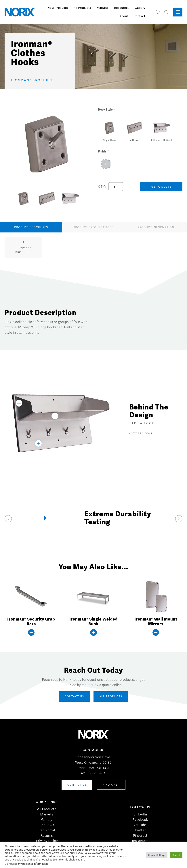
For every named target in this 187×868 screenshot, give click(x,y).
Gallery (140, 8)
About (124, 16)
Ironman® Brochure (32, 81)
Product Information (156, 227)
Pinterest (140, 836)
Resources (122, 8)
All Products (82, 8)
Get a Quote (161, 187)
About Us (47, 825)
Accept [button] (176, 855)
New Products (58, 8)
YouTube (140, 825)
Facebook (140, 820)
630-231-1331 (99, 768)
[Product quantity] (116, 187)
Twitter (140, 830)
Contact (139, 16)
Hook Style (107, 110)
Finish (103, 152)
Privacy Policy (47, 841)
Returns (47, 836)
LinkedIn (140, 814)
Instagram (140, 841)
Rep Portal (47, 830)
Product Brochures (31, 227)
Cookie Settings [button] (157, 855)
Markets (103, 8)
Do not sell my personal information (26, 864)
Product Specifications (94, 227)
